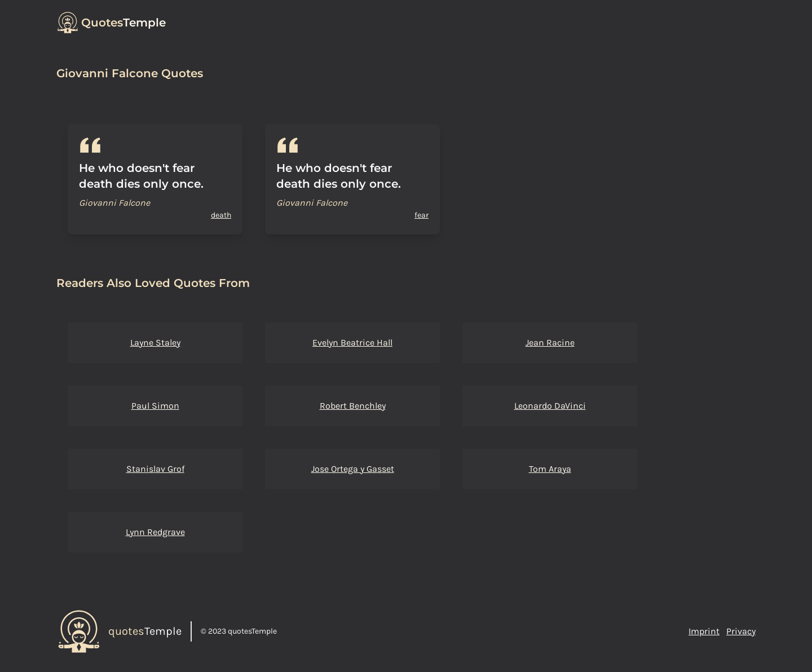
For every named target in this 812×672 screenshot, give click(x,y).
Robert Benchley (353, 406)
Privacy (741, 631)
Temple (123, 23)
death (221, 215)
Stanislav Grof (155, 469)
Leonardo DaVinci (550, 406)
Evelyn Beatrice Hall (352, 342)
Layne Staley (155, 342)
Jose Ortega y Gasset (353, 469)
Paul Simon (155, 406)
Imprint (704, 631)
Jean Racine (550, 342)
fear (422, 215)
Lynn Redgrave (155, 532)
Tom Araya (550, 469)
